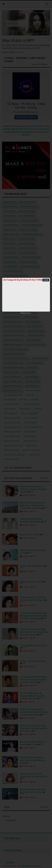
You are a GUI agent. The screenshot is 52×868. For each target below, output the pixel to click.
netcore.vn (29, 313)
